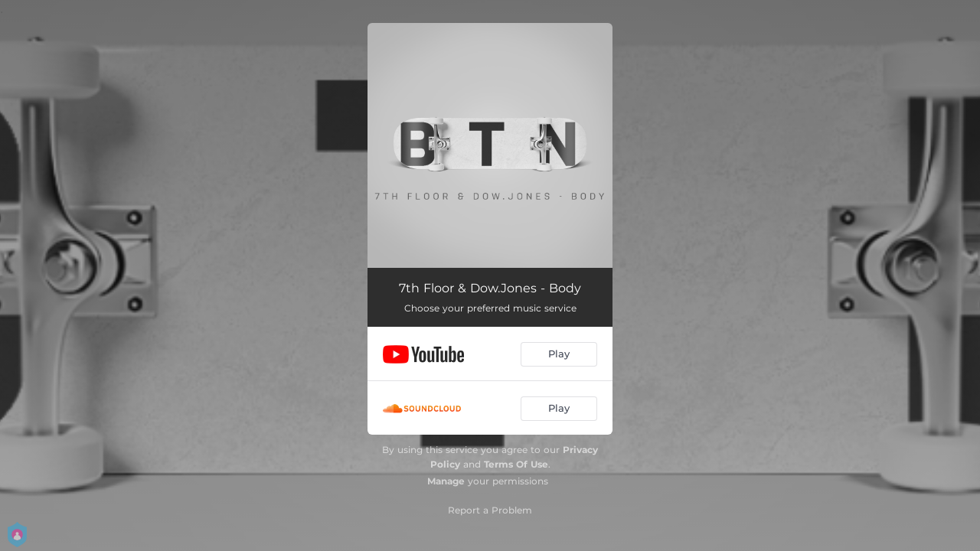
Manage (446, 481)
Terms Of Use (516, 464)
